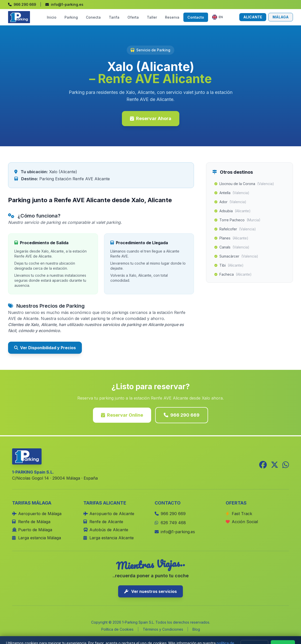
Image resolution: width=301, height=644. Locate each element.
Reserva (172, 17)
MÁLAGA (281, 17)
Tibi (229, 265)
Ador (230, 202)
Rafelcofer (235, 229)
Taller (152, 17)
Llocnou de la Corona (244, 184)
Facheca (233, 274)
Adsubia (232, 211)
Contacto (196, 17)
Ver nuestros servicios (150, 591)
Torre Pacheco (237, 220)
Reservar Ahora (151, 118)
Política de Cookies (117, 629)
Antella (232, 193)
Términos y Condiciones (163, 629)
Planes (231, 238)
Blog (196, 629)
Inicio (52, 17)
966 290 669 (182, 415)
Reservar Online (122, 415)
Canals (232, 247)
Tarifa (114, 17)
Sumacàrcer (236, 256)
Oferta (133, 17)
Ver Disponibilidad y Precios (45, 348)
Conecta (93, 17)
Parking (71, 17)
